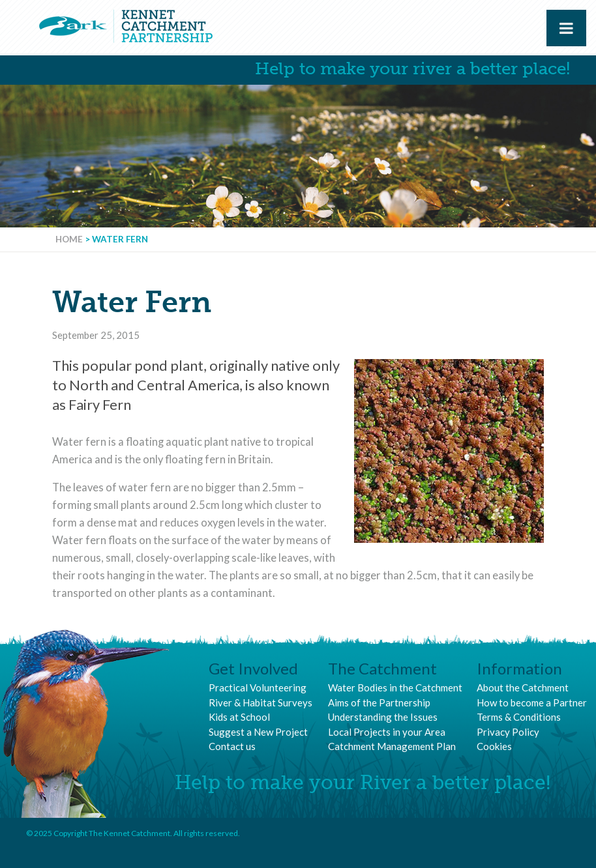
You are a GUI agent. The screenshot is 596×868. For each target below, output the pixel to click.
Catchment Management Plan (392, 746)
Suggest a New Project (258, 732)
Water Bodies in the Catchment (395, 687)
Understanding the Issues (383, 717)
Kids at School (239, 717)
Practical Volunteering (258, 687)
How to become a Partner (532, 702)
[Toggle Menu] (566, 28)
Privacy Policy (508, 732)
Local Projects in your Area (387, 732)
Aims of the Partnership (379, 702)
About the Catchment (523, 687)
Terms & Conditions (519, 717)
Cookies (494, 746)
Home (69, 239)
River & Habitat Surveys (261, 702)
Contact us (232, 746)
